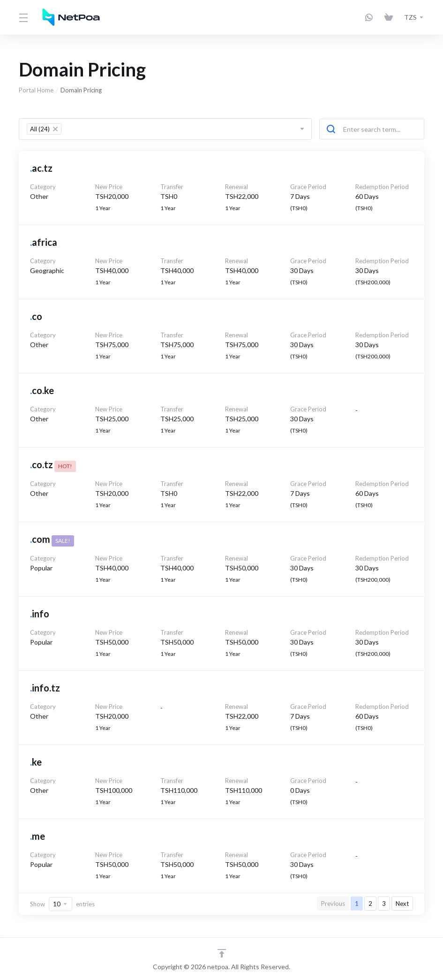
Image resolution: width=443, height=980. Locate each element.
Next (402, 904)
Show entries (62, 904)
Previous (333, 904)
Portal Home (36, 90)
